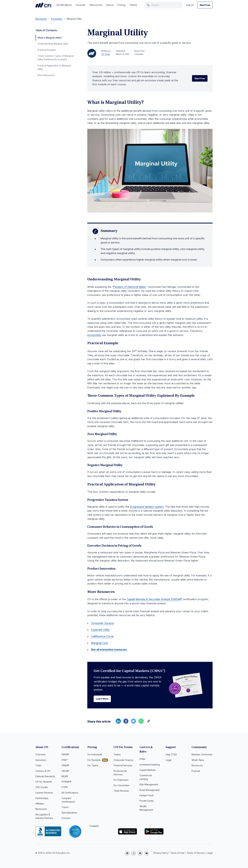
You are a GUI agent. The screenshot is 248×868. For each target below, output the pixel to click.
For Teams (93, 766)
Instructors (41, 760)
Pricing (121, 5)
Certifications (64, 5)
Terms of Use (177, 853)
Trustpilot (94, 826)
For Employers (121, 780)
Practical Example (47, 50)
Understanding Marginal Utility (53, 44)
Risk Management (149, 780)
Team (38, 766)
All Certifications (70, 793)
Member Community (202, 755)
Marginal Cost (99, 643)
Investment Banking (150, 760)
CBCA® (65, 771)
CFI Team (106, 54)
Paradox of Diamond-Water (130, 287)
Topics (65, 807)
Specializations (69, 813)
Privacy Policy (161, 853)
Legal (168, 760)
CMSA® (65, 766)
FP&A (142, 755)
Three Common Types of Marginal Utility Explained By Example (55, 58)
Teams (133, 5)
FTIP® (65, 788)
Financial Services (123, 766)
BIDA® (65, 777)
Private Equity (147, 797)
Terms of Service (196, 853)
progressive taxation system (147, 507)
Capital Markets (148, 766)
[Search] (163, 5)
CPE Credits (42, 788)
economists (94, 335)
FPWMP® (66, 782)
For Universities (122, 786)
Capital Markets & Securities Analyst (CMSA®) (154, 599)
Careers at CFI (43, 771)
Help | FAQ (171, 755)
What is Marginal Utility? (50, 38)
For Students (94, 760)
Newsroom (41, 809)
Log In (190, 5)
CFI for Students (44, 782)
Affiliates (40, 804)
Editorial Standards (45, 777)
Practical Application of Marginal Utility (54, 67)
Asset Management (149, 786)
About (110, 5)
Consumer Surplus (102, 623)
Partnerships (42, 799)
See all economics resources (109, 649)
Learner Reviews (44, 793)
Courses (81, 5)
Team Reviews (121, 791)
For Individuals (95, 755)
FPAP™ (65, 760)
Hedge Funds (147, 791)
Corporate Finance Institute (44, 5)
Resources (96, 5)
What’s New (198, 760)
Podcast (196, 771)
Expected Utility (100, 630)
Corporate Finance (123, 760)
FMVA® (65, 755)
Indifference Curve (102, 636)
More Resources (46, 75)
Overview (40, 755)
